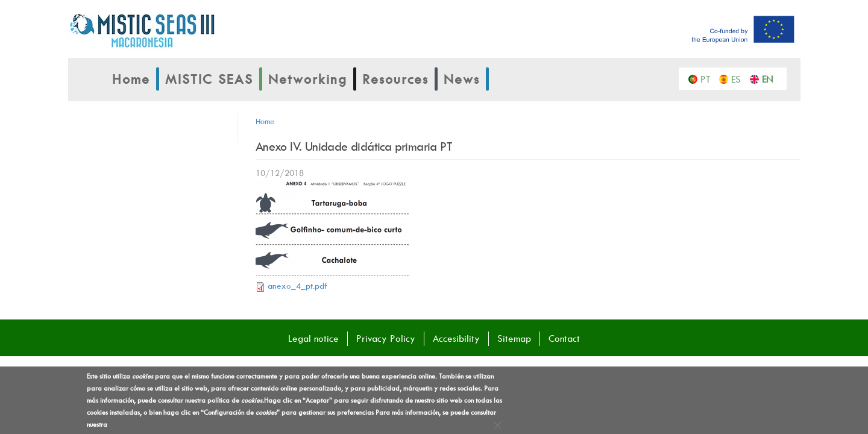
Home (131, 79)
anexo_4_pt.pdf (297, 285)
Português (709, 78)
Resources (395, 79)
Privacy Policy (386, 338)
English (770, 78)
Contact (564, 338)
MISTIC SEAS (209, 79)
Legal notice (313, 338)
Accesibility (456, 338)
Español (739, 78)
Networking (308, 79)
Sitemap (514, 338)
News (462, 79)
